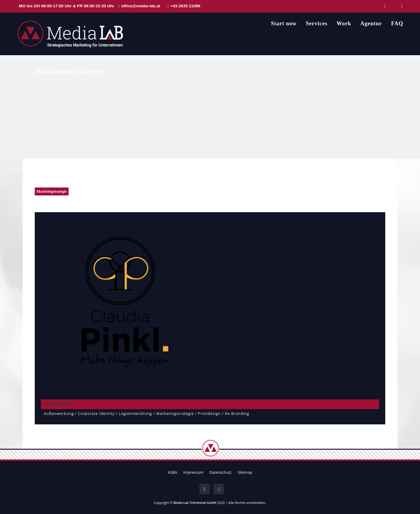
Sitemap (245, 472)
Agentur (371, 23)
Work (344, 23)
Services (317, 23)
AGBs (172, 472)
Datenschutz (221, 472)
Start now (284, 23)
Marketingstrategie (52, 191)
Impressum (193, 472)
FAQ (397, 23)
